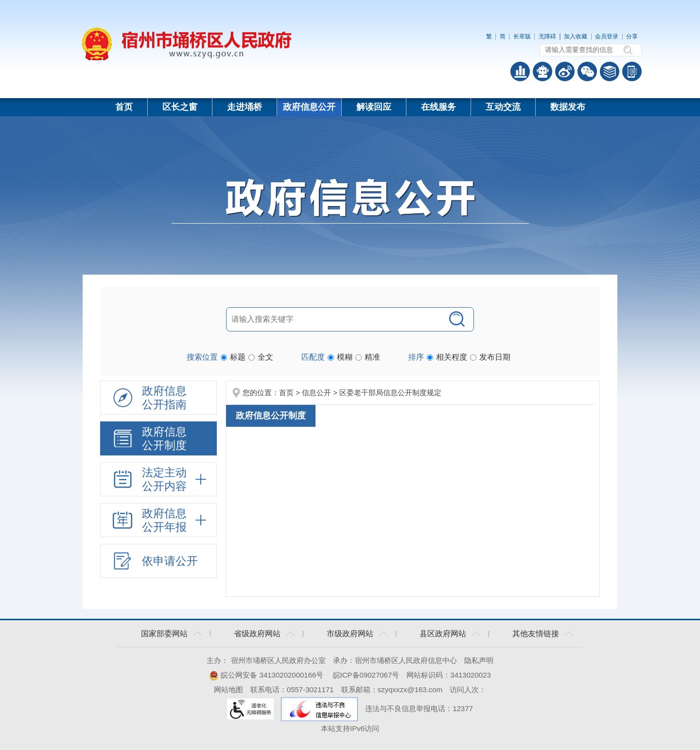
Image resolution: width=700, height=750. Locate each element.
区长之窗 (180, 107)
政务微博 (565, 71)
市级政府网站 (350, 634)
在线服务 (438, 107)
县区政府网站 (443, 634)
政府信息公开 (309, 107)
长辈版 (522, 36)
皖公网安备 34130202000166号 (266, 675)
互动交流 (503, 107)
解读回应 (374, 107)
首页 (124, 107)
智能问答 (542, 71)
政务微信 (587, 71)
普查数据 (520, 71)
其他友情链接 (536, 634)
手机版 (632, 71)
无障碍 (547, 36)
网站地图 (228, 689)
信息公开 (316, 392)
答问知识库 (610, 71)
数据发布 (568, 107)
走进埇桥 (245, 107)
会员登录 (607, 36)
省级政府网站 (257, 634)
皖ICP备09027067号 (366, 675)
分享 (632, 36)
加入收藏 (576, 36)
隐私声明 (479, 660)
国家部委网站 (164, 634)
